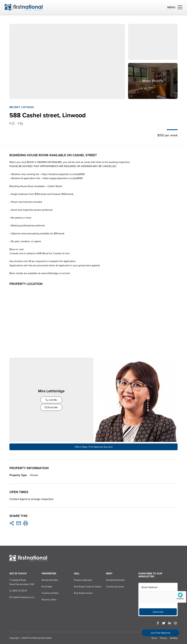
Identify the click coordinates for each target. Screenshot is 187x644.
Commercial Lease (115, 586)
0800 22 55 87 (18, 591)
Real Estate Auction (83, 593)
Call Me (51, 400)
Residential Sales (50, 580)
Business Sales (49, 599)
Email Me (51, 407)
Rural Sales (47, 586)
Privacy (163, 638)
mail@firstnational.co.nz (22, 597)
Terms (154, 638)
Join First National (160, 633)
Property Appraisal (83, 580)
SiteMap (174, 638)
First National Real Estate (40, 638)
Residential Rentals (115, 580)
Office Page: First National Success (94, 447)
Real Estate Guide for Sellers (88, 586)
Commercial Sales (50, 593)
